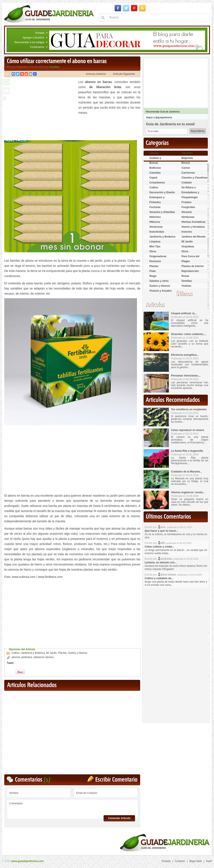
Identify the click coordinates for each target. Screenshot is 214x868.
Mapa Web (195, 861)
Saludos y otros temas (159, 283)
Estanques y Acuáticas (157, 199)
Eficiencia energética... (185, 355)
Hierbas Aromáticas (193, 222)
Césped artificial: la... (184, 313)
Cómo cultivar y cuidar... (160, 547)
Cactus (186, 168)
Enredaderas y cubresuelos (190, 194)
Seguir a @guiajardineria (159, 117)
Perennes (155, 261)
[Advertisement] (40, 109)
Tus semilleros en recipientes (189, 409)
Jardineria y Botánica (33, 653)
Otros (153, 251)
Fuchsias (155, 207)
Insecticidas (157, 232)
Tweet (10, 663)
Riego (153, 276)
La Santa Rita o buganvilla (187, 451)
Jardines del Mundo (194, 237)
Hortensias (156, 227)
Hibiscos (155, 222)
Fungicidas (188, 207)
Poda (152, 271)
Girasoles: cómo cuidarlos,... (189, 334)
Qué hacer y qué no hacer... (161, 531)
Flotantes (155, 202)
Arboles (154, 153)
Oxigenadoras (158, 256)
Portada (40, 33)
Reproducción (190, 271)
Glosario (187, 212)
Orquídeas (188, 247)
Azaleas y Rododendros (158, 160)
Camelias (155, 173)
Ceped (153, 178)
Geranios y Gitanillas (162, 212)
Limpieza (155, 242)
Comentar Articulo (119, 818)
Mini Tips (155, 247)
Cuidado (187, 183)
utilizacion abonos (44, 657)
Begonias (187, 158)
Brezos (186, 163)
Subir (209, 861)
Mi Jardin (51, 653)
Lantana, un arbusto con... (161, 562)
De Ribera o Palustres (189, 189)
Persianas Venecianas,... (186, 376)
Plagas (186, 261)
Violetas (186, 286)
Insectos (187, 232)
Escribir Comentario (116, 780)
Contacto (180, 861)
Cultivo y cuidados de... (159, 578)
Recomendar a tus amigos (29, 42)
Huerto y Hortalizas (193, 227)
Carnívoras (188, 173)
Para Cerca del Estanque (190, 258)
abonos (16, 657)
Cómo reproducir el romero (188, 430)
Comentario (72, 808)
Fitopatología (189, 197)
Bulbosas (155, 168)
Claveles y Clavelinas (194, 178)
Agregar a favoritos (33, 38)
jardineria (27, 657)
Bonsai (154, 163)
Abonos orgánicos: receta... (188, 492)
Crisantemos (157, 183)
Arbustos (187, 153)
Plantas (62, 653)
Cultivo (16, 653)
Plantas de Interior (193, 266)
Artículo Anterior (96, 74)
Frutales (187, 202)
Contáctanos (37, 47)
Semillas (187, 281)
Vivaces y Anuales (160, 291)
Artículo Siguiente (124, 74)
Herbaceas (188, 217)
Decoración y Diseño (162, 192)
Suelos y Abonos (78, 653)
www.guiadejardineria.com (27, 861)
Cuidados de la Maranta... (187, 472)
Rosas (185, 276)
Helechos (155, 217)
